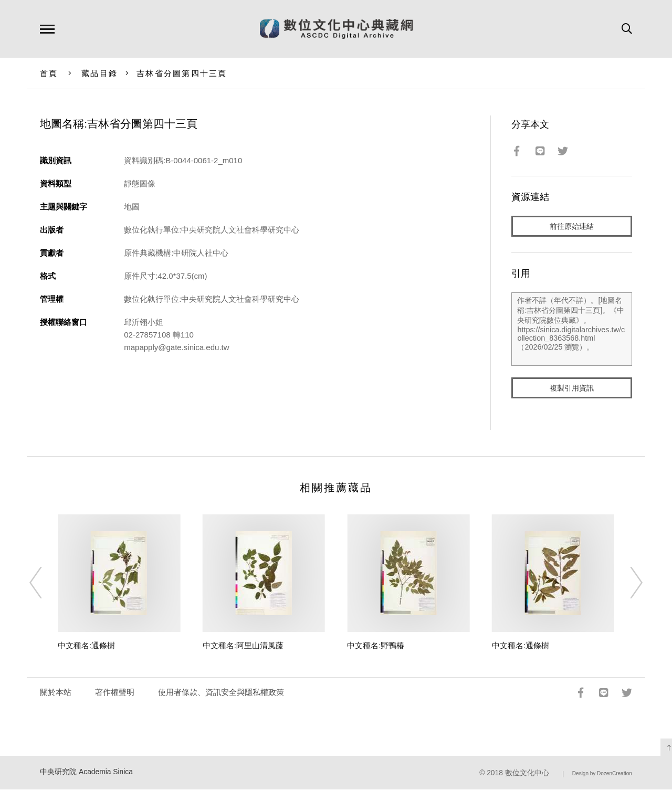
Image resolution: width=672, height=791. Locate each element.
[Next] (627, 585)
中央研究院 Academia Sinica (86, 774)
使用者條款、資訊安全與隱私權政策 (221, 694)
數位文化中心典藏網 (336, 29)
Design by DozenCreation (602, 776)
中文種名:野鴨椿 (376, 647)
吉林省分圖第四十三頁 (182, 73)
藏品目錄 (99, 73)
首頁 (49, 73)
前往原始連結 (572, 226)
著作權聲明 (115, 694)
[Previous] (45, 585)
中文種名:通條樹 (86, 647)
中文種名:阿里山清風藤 (243, 647)
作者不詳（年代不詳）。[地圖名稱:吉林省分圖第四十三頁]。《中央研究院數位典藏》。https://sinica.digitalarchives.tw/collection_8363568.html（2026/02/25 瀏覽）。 (571, 330)
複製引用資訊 (572, 389)
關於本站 (56, 694)
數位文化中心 (527, 775)
